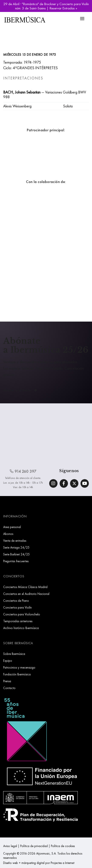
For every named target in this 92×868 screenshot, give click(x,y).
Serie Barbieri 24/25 (17, 554)
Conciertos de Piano (16, 601)
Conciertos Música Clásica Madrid (25, 587)
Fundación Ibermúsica (17, 674)
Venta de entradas (15, 541)
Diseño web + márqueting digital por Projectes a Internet (39, 863)
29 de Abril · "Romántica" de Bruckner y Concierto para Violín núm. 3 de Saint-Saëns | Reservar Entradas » (46, 6)
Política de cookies (63, 846)
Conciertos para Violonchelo (22, 614)
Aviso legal (10, 846)
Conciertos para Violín (17, 607)
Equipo (8, 661)
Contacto (9, 688)
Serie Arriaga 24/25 (16, 547)
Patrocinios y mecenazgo (19, 667)
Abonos (8, 534)
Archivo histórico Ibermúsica (21, 628)
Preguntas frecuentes (16, 561)
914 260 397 (23, 471)
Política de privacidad (34, 846)
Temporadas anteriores (18, 621)
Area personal (12, 527)
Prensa (7, 681)
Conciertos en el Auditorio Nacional (26, 594)
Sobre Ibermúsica (14, 654)
